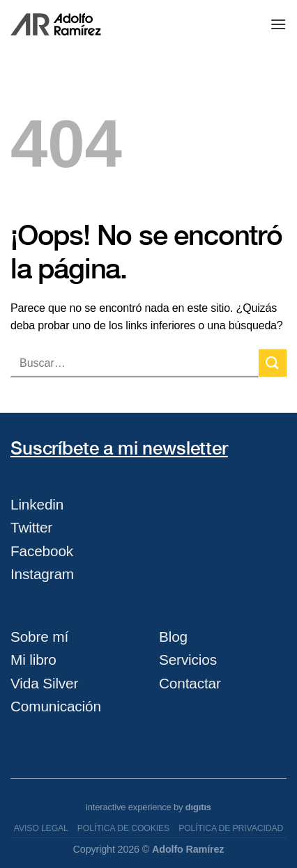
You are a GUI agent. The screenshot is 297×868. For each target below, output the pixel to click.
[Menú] (278, 24)
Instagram (42, 574)
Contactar (190, 683)
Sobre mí (39, 637)
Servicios (188, 660)
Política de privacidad (231, 828)
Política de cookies (123, 828)
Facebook (42, 551)
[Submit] (273, 363)
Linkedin (37, 504)
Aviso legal (41, 828)
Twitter (31, 527)
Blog (173, 637)
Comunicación (56, 706)
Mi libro (33, 660)
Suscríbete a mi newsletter (119, 448)
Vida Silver (44, 683)
